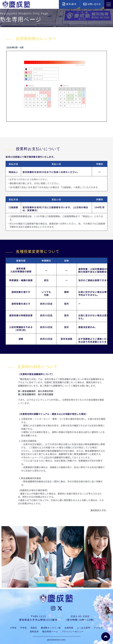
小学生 (13, 628)
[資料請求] (64, 4)
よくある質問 (84, 628)
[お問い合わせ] (85, 4)
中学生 (24, 628)
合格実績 (69, 628)
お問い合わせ (94, 4)
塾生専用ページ (50, 632)
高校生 (34, 628)
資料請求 (71, 4)
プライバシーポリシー (73, 632)
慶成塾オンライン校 (51, 628)
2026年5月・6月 (15, 47)
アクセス (98, 628)
